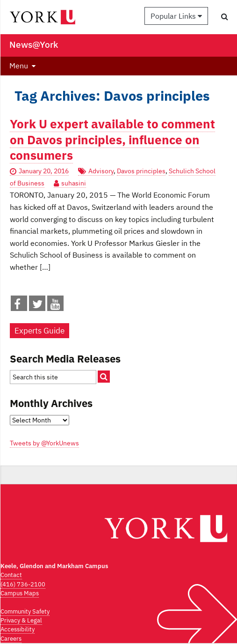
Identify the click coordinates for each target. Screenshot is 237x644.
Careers (11, 639)
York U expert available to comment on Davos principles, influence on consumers (112, 140)
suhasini (74, 183)
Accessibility (18, 629)
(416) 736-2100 (23, 584)
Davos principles (141, 171)
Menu (19, 66)
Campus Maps (20, 593)
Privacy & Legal (21, 620)
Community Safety (25, 611)
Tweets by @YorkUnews (44, 443)
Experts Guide (39, 331)
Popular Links (176, 16)
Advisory (101, 171)
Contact (11, 575)
